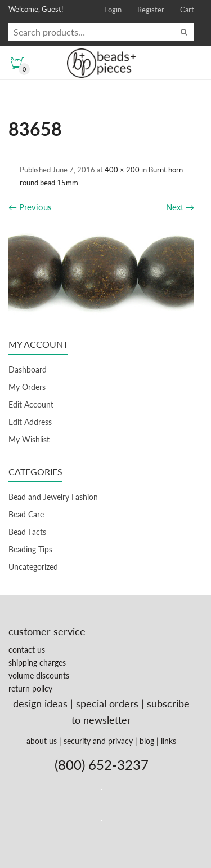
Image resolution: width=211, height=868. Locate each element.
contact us (27, 650)
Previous (30, 207)
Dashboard (28, 369)
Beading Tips (30, 549)
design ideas (40, 703)
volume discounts (39, 676)
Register (151, 10)
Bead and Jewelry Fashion (53, 497)
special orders (107, 703)
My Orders (27, 387)
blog (147, 741)
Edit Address (30, 422)
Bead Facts (27, 532)
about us (42, 741)
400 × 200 (122, 170)
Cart (187, 10)
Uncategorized (33, 567)
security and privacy (98, 741)
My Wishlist (29, 439)
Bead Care (26, 514)
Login (113, 10)
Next (180, 207)
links (169, 741)
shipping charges (37, 663)
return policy (30, 688)
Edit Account (31, 404)
